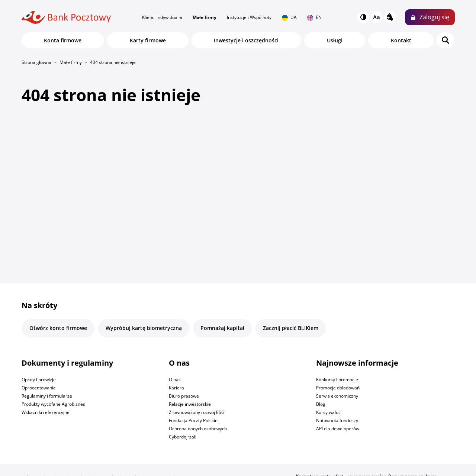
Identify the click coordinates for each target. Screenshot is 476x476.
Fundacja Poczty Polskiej (194, 420)
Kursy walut (328, 412)
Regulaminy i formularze (47, 396)
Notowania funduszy (337, 420)
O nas (175, 380)
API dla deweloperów (338, 429)
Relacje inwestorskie (190, 404)
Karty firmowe (148, 40)
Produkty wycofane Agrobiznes (53, 404)
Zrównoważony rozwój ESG (197, 412)
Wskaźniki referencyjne (46, 412)
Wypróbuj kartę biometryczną (144, 328)
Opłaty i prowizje (39, 380)
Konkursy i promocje (337, 380)
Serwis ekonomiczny (337, 396)
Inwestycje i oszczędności (246, 40)
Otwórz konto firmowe (58, 328)
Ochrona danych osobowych (198, 429)
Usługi (335, 40)
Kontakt (401, 40)
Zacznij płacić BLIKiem (291, 328)
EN (314, 17)
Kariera (176, 388)
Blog (321, 404)
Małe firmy (205, 17)
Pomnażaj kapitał (222, 328)
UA (289, 17)
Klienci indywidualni (162, 17)
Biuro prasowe (184, 396)
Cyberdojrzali (183, 437)
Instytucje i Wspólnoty (249, 17)
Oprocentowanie (39, 388)
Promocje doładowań (338, 388)
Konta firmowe (63, 40)
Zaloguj (434, 17)
